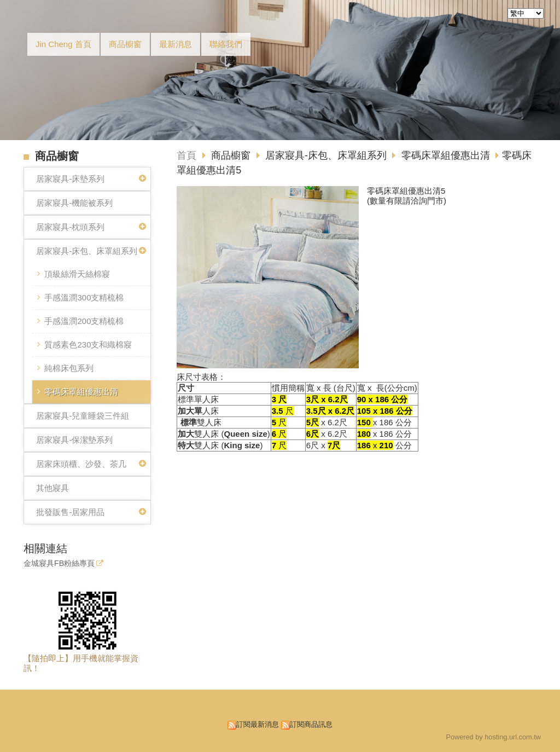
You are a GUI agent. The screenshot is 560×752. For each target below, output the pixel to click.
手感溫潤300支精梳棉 (84, 297)
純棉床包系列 (69, 368)
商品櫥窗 (232, 155)
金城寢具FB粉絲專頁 (59, 563)
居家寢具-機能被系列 (74, 203)
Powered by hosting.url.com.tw (493, 737)
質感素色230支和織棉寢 (88, 345)
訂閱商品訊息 (311, 724)
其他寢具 (52, 488)
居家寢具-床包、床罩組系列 (87, 251)
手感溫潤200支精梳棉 (84, 321)
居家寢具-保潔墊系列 (74, 440)
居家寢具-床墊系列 (70, 179)
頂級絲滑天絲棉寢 (77, 274)
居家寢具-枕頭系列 (70, 227)
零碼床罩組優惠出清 (81, 392)
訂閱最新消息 (258, 724)
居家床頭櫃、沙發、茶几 (81, 464)
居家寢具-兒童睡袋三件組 (83, 416)
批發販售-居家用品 (70, 512)
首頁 (186, 155)
